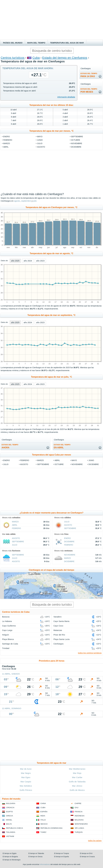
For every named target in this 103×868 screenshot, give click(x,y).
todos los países (95, 841)
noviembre (77, 143)
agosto (41, 147)
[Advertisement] (51, 20)
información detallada (66, 97)
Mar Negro (26, 773)
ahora (10, 446)
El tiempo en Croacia (87, 857)
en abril (62, 446)
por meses (89, 91)
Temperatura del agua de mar (67, 43)
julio (40, 143)
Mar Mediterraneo (77, 769)
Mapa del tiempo (36, 43)
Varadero (57, 617)
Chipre (78, 803)
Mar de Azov (26, 769)
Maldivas (79, 820)
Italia (43, 820)
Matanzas (58, 630)
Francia (79, 812)
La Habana (7, 621)
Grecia (10, 816)
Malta (9, 824)
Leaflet (91, 598)
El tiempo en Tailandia (36, 853)
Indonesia (80, 816)
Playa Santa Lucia (62, 639)
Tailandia (11, 832)
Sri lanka (79, 828)
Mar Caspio (26, 782)
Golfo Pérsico (26, 790)
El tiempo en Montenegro (12, 860)
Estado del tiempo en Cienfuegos (65, 58)
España (44, 812)
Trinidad (6, 648)
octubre (76, 140)
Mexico (44, 824)
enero (7, 137)
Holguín (6, 635)
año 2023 (40, 261)
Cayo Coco (58, 626)
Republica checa (15, 828)
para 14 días (89, 75)
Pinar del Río (59, 635)
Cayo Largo (7, 630)
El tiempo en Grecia (35, 857)
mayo (40, 137)
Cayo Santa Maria (61, 621)
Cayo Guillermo (9, 626)
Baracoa (6, 617)
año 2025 (15, 261)
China (43, 803)
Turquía (79, 832)
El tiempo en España (62, 857)
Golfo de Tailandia (77, 782)
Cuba (36, 58)
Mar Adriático (26, 786)
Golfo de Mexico (77, 790)
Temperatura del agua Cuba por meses (51, 455)
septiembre (77, 137)
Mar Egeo (26, 777)
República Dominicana (51, 828)
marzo (7, 143)
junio (40, 140)
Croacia (10, 808)
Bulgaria (11, 803)
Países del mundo (13, 43)
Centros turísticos (13, 58)
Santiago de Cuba (10, 644)
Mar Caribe (77, 777)
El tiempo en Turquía (62, 853)
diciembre (76, 147)
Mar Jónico (77, 786)
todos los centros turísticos (90, 653)
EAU (77, 808)
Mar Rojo (77, 773)
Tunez (43, 832)
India (43, 816)
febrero (8, 140)
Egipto (9, 812)
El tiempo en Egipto (10, 853)
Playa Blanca (8, 639)
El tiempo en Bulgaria (10, 857)
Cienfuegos (59, 644)
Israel (9, 820)
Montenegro (81, 824)
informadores (45, 864)
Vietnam (10, 836)
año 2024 (28, 261)
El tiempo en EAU (86, 853)
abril (6, 147)
